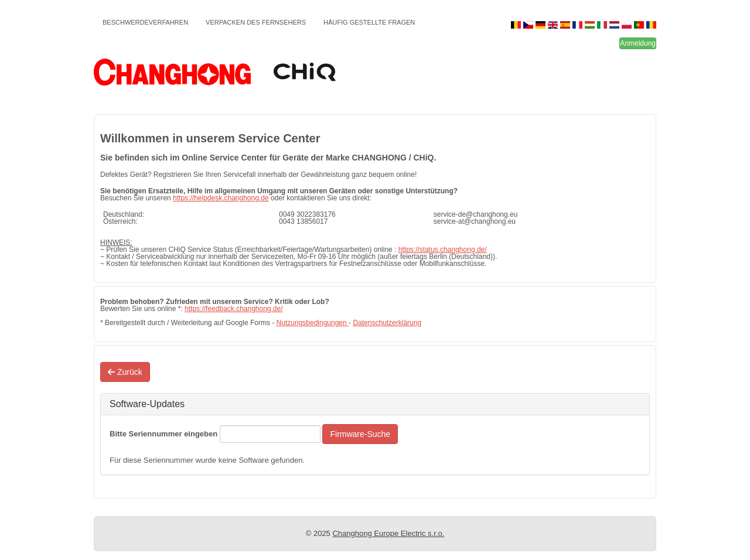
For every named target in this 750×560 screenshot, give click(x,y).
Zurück (125, 372)
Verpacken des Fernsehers (256, 22)
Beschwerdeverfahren (145, 22)
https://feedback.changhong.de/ (233, 309)
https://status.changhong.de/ (443, 250)
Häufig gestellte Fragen (369, 22)
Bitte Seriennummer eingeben (163, 434)
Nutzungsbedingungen (313, 323)
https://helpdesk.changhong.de (221, 198)
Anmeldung (638, 43)
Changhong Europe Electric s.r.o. (388, 533)
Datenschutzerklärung (387, 323)
